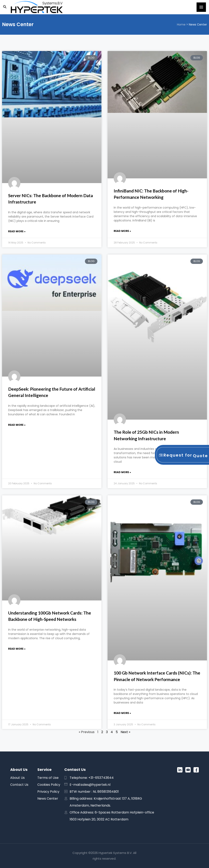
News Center (48, 799)
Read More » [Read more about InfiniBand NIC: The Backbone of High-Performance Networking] (122, 231)
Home (181, 24)
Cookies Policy (49, 785)
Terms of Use (48, 778)
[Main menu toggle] (201, 7)
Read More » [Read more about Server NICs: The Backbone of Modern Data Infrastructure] (17, 231)
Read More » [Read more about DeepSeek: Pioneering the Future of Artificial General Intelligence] (17, 425)
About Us (17, 778)
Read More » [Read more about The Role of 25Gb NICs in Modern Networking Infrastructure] (122, 472)
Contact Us (19, 785)
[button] (5, 7)
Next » (125, 732)
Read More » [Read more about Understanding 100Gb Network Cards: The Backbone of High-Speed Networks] (17, 649)
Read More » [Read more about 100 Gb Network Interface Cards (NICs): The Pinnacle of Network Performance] (122, 713)
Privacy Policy (48, 792)
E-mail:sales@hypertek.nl (90, 785)
